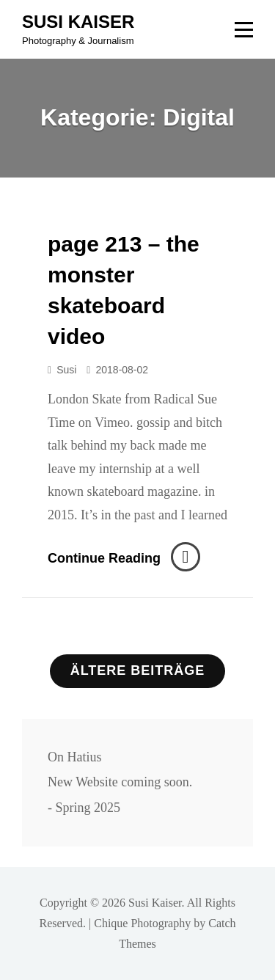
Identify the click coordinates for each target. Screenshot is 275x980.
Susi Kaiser (78, 22)
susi (66, 370)
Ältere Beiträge (138, 670)
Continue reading (124, 558)
